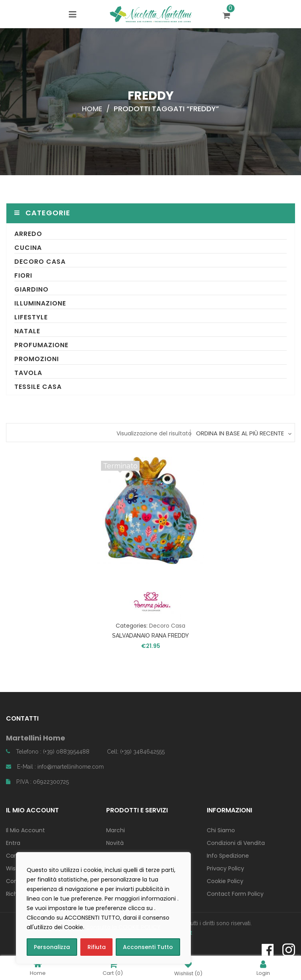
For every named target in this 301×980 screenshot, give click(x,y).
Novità (115, 843)
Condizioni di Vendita (236, 843)
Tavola (28, 373)
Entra (13, 843)
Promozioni (37, 359)
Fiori (23, 275)
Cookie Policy (225, 881)
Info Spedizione (228, 856)
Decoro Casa (40, 262)
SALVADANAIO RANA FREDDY (150, 636)
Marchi (116, 830)
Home (92, 109)
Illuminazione (40, 303)
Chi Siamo (221, 830)
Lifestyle (31, 317)
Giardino (31, 289)
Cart (113, 968)
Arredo (28, 234)
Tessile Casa (38, 387)
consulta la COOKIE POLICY (123, 927)
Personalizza (52, 947)
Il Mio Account (25, 830)
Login (263, 968)
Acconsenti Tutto (148, 947)
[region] (103, 908)
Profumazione (41, 345)
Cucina (28, 248)
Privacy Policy (225, 868)
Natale (27, 331)
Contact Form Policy (235, 894)
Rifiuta (97, 947)
